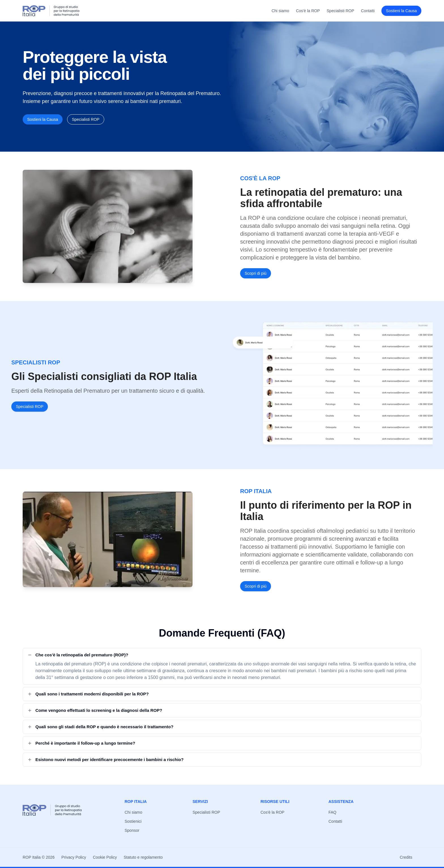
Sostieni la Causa (401, 11)
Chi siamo (280, 11)
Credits (406, 857)
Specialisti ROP (341, 11)
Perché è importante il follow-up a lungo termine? (81, 743)
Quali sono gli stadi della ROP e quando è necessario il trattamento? (100, 727)
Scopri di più (256, 273)
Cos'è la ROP (308, 11)
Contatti (368, 11)
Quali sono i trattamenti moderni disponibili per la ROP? (88, 694)
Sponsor (132, 830)
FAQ (332, 812)
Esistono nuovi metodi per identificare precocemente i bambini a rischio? (105, 759)
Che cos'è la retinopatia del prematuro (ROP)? (78, 655)
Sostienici (133, 821)
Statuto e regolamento (143, 857)
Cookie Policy (105, 857)
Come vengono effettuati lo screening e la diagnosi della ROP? (95, 710)
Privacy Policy (74, 857)
